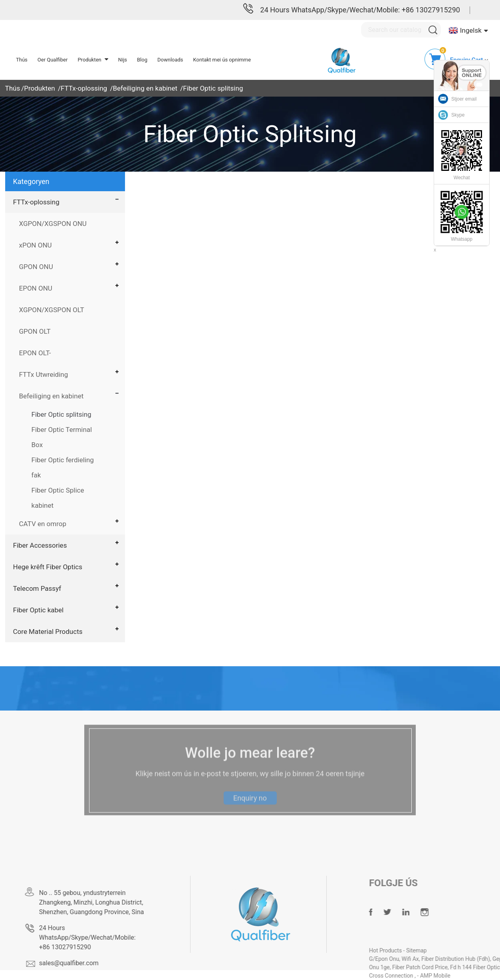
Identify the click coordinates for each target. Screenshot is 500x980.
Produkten (40, 88)
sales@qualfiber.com (86, 963)
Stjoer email (464, 99)
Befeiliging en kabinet (145, 88)
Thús (13, 88)
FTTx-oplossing (84, 88)
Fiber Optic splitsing (213, 88)
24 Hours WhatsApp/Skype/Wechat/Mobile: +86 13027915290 (360, 10)
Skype (458, 115)
